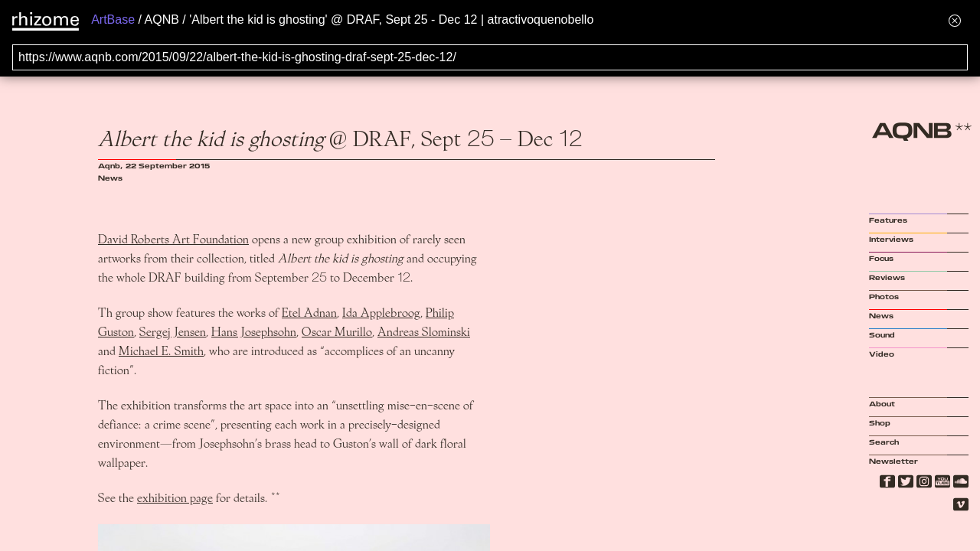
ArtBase (113, 20)
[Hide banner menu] (955, 20)
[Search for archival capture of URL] (490, 57)
